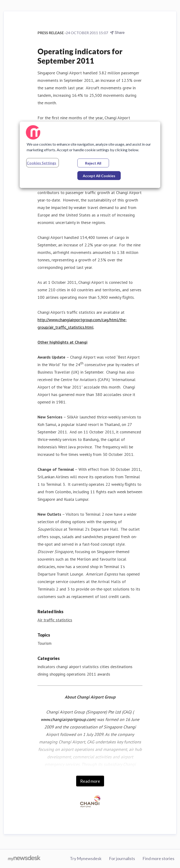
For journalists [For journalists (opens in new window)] (122, 858)
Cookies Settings (41, 163)
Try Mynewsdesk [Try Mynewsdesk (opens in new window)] (86, 858)
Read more (90, 781)
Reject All (93, 163)
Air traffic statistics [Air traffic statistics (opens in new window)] (55, 620)
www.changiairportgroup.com (68, 719)
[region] (90, 155)
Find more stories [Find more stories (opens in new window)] (158, 858)
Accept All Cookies (99, 176)
